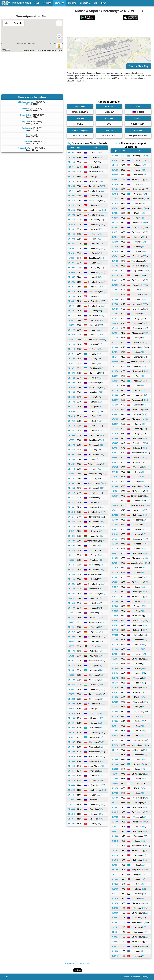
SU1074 (115, 352)
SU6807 (115, 180)
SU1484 (115, 189)
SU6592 (71, 546)
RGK (103, 766)
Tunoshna (27, 141)
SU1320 (115, 702)
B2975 (71, 642)
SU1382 (115, 271)
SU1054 (115, 333)
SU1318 (115, 410)
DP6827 (115, 937)
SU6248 (71, 186)
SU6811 (115, 529)
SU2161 (71, 177)
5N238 (71, 675)
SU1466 (115, 347)
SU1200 (115, 649)
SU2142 (115, 534)
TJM (100, 411)
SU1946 (115, 764)
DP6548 (71, 589)
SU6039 (115, 462)
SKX (100, 814)
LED (103, 191)
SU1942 (115, 194)
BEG (101, 325)
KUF (144, 424)
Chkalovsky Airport (26, 102)
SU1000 (115, 438)
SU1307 (71, 742)
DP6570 (71, 445)
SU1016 (115, 688)
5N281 (115, 932)
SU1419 (71, 292)
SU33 (71, 306)
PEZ (143, 736)
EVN (100, 287)
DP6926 (71, 757)
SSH (104, 340)
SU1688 (115, 779)
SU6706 (71, 282)
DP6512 (71, 364)
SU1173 (71, 651)
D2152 (115, 740)
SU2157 (71, 205)
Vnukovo (26, 109)
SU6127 (115, 597)
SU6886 (71, 196)
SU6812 (71, 814)
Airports (81, 963)
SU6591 (115, 376)
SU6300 (71, 752)
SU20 (115, 851)
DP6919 (115, 510)
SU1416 (115, 745)
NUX (103, 694)
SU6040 (71, 785)
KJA (102, 507)
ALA (101, 670)
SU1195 (71, 157)
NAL (143, 918)
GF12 (71, 555)
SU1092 (115, 227)
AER (99, 153)
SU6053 (115, 942)
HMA (104, 541)
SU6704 (71, 215)
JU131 (115, 875)
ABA (100, 781)
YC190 (115, 870)
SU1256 (115, 405)
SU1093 (71, 455)
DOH (99, 646)
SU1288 (115, 395)
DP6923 (115, 419)
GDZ (145, 448)
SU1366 (115, 544)
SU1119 (71, 349)
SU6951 (115, 232)
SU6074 (71, 239)
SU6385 (115, 769)
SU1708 (115, 304)
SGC (100, 407)
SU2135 (71, 344)
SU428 (115, 362)
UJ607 (115, 577)
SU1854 (115, 865)
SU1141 (71, 795)
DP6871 (115, 831)
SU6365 (115, 160)
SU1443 (71, 776)
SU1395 (71, 459)
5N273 (115, 683)
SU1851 (71, 354)
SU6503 (115, 621)
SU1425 (71, 550)
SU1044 (115, 726)
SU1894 (115, 290)
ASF (101, 651)
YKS (144, 170)
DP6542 (71, 464)
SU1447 (71, 277)
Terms (128, 977)
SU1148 (115, 630)
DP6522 (71, 378)
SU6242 (71, 253)
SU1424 (115, 184)
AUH (101, 656)
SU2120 (115, 549)
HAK (100, 531)
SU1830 (115, 697)
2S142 (115, 927)
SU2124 (115, 707)
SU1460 (115, 822)
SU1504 (115, 654)
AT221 (115, 539)
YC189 (71, 694)
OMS (99, 378)
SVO (108, 76)
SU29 (71, 733)
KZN (100, 157)
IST (100, 167)
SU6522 (71, 737)
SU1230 (115, 716)
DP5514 (71, 469)
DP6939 (115, 611)
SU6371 (115, 827)
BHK (100, 685)
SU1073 (71, 373)
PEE (99, 239)
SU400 (115, 783)
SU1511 (71, 407)
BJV (144, 549)
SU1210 (115, 644)
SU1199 (71, 608)
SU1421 (71, 570)
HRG (101, 320)
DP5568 (71, 488)
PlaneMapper (69, 963)
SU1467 (71, 594)
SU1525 (71, 766)
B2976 (115, 788)
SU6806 (71, 584)
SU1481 (71, 507)
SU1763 (71, 421)
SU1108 (115, 640)
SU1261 (71, 479)
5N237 (115, 223)
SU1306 (115, 285)
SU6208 (71, 383)
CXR (145, 175)
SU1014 (115, 592)
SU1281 (71, 311)
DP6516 (71, 416)
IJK (100, 196)
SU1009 (71, 435)
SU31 (71, 191)
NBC (102, 186)
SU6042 (71, 301)
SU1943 (71, 728)
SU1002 (115, 807)
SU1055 (71, 661)
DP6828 (71, 224)
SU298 (115, 175)
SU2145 (71, 296)
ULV (101, 718)
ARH (102, 526)
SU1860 (115, 606)
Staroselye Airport (26, 148)
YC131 (71, 800)
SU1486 (115, 798)
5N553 (115, 803)
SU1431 (71, 723)
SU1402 (115, 922)
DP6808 (71, 699)
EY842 (115, 894)
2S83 (71, 167)
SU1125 (71, 234)
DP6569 (115, 256)
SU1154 (115, 448)
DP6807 (115, 443)
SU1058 (115, 903)
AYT (100, 177)
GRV (100, 229)
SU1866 (115, 760)
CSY (102, 680)
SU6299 (115, 400)
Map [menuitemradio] (7, 23)
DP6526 (71, 565)
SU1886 (115, 721)
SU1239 (71, 162)
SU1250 (115, 371)
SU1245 (71, 392)
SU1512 (115, 319)
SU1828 (115, 951)
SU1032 (115, 515)
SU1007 (71, 268)
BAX (100, 402)
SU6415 (115, 678)
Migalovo (26, 122)
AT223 (115, 328)
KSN (101, 737)
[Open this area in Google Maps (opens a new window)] (6, 50)
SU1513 (71, 665)
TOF (100, 627)
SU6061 (115, 424)
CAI (143, 783)
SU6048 (71, 272)
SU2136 (115, 673)
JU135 (115, 165)
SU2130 (115, 889)
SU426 (115, 505)
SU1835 (71, 536)
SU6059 (115, 913)
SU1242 (115, 429)
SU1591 (71, 229)
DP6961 (115, 458)
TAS (101, 368)
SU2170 (115, 275)
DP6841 (115, 587)
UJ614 (71, 474)
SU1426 (115, 309)
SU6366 (71, 411)
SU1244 (115, 237)
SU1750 (115, 170)
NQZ (145, 156)
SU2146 (115, 956)
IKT (100, 277)
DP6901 (115, 918)
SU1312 (115, 846)
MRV (147, 453)
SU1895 (71, 824)
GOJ (104, 210)
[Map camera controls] (59, 37)
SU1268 (115, 601)
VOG (101, 181)
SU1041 (71, 153)
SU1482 (115, 266)
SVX (103, 201)
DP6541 (115, 208)
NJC (103, 483)
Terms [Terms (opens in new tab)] (60, 51)
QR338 (115, 879)
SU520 (115, 472)
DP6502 (71, 397)
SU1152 (115, 482)
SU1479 (71, 781)
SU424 (115, 323)
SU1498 (115, 668)
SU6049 (115, 616)
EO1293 (115, 664)
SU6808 (71, 637)
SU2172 (115, 501)
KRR (145, 405)
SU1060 (115, 884)
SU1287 (71, 181)
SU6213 (115, 812)
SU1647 (71, 483)
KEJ (101, 618)
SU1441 (71, 431)
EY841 (71, 656)
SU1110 (115, 386)
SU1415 (71, 201)
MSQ (100, 244)
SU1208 (115, 836)
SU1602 (115, 731)
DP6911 (115, 453)
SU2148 (115, 338)
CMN (102, 258)
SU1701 (71, 747)
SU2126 (115, 855)
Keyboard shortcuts (29, 51)
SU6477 (115, 946)
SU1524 (115, 199)
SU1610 (115, 899)
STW (144, 510)
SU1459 (71, 574)
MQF (147, 261)
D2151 (71, 598)
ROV (143, 683)
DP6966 (71, 819)
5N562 (71, 613)
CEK (102, 445)
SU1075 (71, 713)
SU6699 (115, 280)
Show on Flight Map (139, 66)
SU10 (115, 774)
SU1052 (115, 558)
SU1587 (71, 680)
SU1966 (115, 299)
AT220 (71, 440)
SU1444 (115, 525)
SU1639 (71, 603)
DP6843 (115, 841)
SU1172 (115, 343)
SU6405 (115, 414)
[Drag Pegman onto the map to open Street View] (59, 46)
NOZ (103, 574)
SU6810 (71, 512)
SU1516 (115, 434)
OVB (102, 565)
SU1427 (71, 522)
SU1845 (71, 244)
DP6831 (115, 553)
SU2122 (115, 908)
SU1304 (115, 563)
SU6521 (115, 381)
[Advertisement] (109, 28)
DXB (143, 472)
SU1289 (71, 718)
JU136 (71, 325)
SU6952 (71, 689)
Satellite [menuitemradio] (18, 23)
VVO (102, 498)
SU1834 (115, 213)
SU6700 (71, 704)
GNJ (143, 951)
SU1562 (115, 314)
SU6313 (115, 860)
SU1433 (71, 503)
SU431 (71, 340)
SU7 (71, 804)
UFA (98, 162)
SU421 (71, 320)
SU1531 (71, 627)
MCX (102, 661)
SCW (101, 809)
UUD (101, 613)
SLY (101, 800)
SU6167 (115, 692)
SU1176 (115, 573)
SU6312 (71, 220)
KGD (101, 220)
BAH (100, 555)
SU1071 (71, 263)
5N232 (71, 560)
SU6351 (115, 496)
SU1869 (71, 335)
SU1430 (115, 247)
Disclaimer (137, 977)
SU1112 (115, 755)
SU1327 (71, 172)
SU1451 (71, 618)
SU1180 (115, 520)
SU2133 (71, 579)
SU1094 (115, 712)
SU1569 (71, 493)
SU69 (71, 248)
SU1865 (71, 287)
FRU (144, 721)
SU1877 (71, 685)
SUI (144, 664)
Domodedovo (26, 115)
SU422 (115, 635)
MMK (101, 172)
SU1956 (115, 156)
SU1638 (115, 251)
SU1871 (71, 368)
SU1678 (115, 568)
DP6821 (115, 582)
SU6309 (115, 625)
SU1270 (115, 390)
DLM (144, 295)
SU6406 (71, 809)
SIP (145, 803)
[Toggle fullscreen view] (59, 23)
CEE (102, 598)
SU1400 (115, 486)
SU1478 (115, 204)
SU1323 (71, 316)
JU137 (115, 366)
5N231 (115, 357)
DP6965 (115, 467)
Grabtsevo (26, 128)
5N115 (71, 622)
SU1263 (71, 450)
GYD (99, 354)
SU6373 (115, 736)
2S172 (115, 295)
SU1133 (71, 330)
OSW (142, 884)
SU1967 (71, 632)
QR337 (71, 646)
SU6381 (115, 477)
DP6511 (115, 218)
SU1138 (115, 793)
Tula (26, 135)
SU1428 (115, 261)
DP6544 (71, 387)
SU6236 (71, 210)
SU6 (115, 491)
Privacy (146, 977)
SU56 (115, 659)
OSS (98, 824)
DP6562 (71, 426)
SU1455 (71, 771)
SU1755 (71, 498)
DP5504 (71, 359)
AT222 (71, 258)
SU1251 (71, 517)
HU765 (71, 531)
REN (101, 392)
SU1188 (115, 817)
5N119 (115, 750)
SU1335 (71, 526)
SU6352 (71, 790)
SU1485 (71, 761)
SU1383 (71, 541)
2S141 (71, 709)
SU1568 (115, 242)
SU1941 (71, 670)
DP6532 (71, 402)
